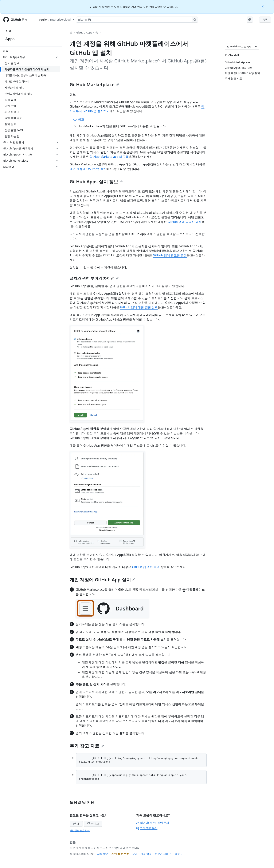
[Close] (263, 6)
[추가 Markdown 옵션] (256, 47)
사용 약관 (103, 854)
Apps (10, 39)
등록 (265, 20)
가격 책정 (146, 854)
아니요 (93, 824)
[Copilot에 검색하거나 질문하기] (137, 20)
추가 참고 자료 (87, 746)
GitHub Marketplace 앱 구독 (109, 157)
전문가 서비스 (163, 854)
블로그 (178, 854)
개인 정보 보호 (120, 854)
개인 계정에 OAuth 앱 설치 (88, 169)
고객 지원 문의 (147, 828)
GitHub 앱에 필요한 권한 (185, 222)
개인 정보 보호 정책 (80, 830)
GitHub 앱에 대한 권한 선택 (139, 307)
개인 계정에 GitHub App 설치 (103, 580)
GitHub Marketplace (94, 84)
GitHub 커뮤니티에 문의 (153, 823)
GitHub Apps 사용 (87, 32)
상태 (135, 854)
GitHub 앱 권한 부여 (146, 567)
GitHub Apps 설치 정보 (96, 181)
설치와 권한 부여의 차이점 (94, 278)
